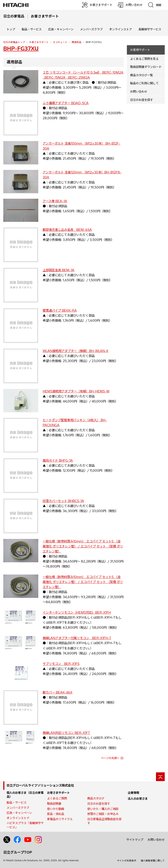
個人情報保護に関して (153, 861)
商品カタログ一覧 (142, 75)
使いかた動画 (56, 809)
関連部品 (77, 42)
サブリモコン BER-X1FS (61, 664)
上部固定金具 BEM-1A (59, 270)
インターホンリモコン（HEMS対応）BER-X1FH (77, 613)
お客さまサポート (39, 42)
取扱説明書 (54, 804)
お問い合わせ (139, 91)
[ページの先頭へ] (160, 777)
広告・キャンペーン (19, 813)
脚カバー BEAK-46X (58, 692)
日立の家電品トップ (14, 42)
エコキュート (60, 42)
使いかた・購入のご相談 (103, 809)
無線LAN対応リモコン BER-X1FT (66, 733)
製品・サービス (17, 802)
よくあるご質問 (57, 798)
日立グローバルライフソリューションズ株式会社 (40, 785)
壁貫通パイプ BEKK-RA (60, 311)
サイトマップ (135, 840)
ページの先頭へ (110, 758)
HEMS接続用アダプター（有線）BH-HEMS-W (76, 391)
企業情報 (133, 793)
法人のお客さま (138, 799)
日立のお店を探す (142, 100)
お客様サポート (140, 50)
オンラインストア (121, 29)
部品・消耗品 (56, 814)
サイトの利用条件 (127, 861)
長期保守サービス (150, 29)
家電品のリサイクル (60, 819)
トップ (11, 29)
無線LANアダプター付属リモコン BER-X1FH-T (77, 638)
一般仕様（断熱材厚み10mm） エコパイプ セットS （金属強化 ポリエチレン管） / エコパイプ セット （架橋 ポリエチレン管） (83, 546)
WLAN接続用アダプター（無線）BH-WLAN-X (75, 351)
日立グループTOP (18, 852)
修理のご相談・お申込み (103, 814)
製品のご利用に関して (144, 83)
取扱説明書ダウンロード (146, 67)
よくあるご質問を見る (144, 59)
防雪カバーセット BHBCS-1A (63, 501)
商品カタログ (96, 798)
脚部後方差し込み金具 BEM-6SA (67, 230)
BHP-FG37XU (21, 48)
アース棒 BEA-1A (55, 201)
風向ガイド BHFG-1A (58, 461)
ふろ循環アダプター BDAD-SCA (66, 103)
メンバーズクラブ (91, 29)
